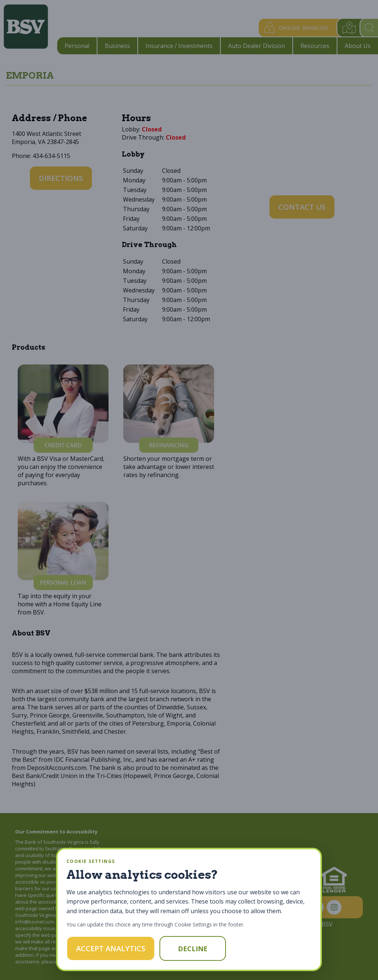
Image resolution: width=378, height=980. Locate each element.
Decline (193, 949)
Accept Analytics (111, 948)
